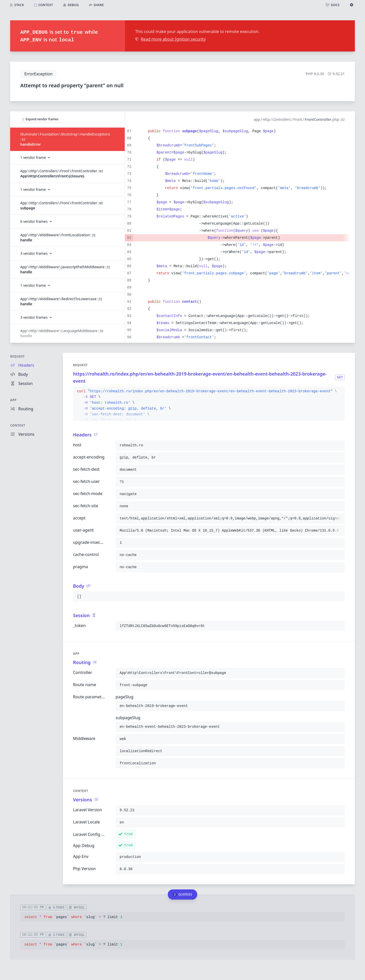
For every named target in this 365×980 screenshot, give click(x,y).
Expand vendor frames (40, 119)
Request (17, 356)
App (13, 400)
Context (18, 425)
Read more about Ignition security (170, 39)
